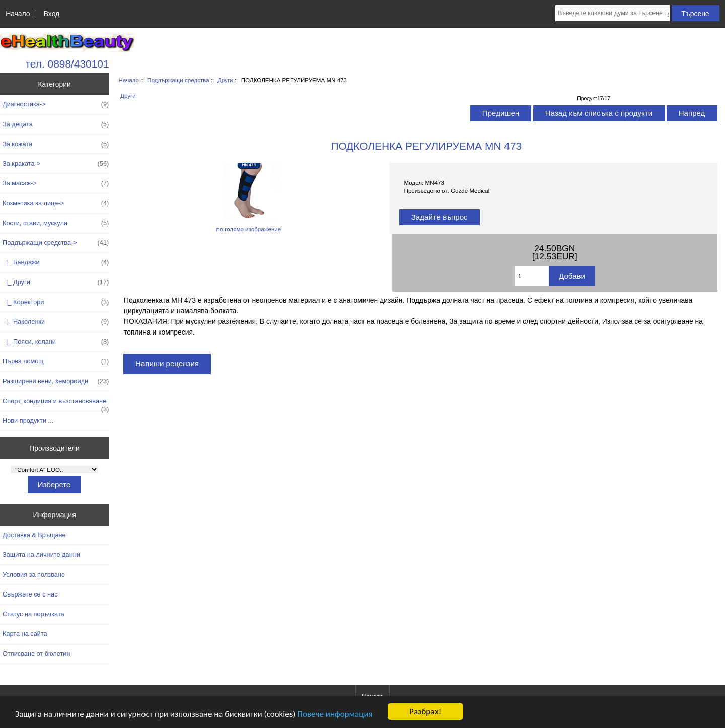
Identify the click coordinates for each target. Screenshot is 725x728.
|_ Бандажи (56, 262)
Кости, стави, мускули (56, 223)
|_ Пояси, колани (56, 342)
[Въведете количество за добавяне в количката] (532, 276)
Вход (52, 14)
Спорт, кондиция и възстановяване (56, 404)
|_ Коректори (56, 302)
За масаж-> (56, 183)
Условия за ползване (34, 575)
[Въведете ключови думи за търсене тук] (612, 13)
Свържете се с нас (30, 594)
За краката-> (56, 164)
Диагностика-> (56, 104)
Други (225, 80)
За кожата (56, 144)
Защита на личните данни (41, 554)
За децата (56, 124)
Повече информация (335, 714)
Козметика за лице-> (56, 203)
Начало (18, 14)
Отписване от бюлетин (36, 654)
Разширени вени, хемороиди (56, 381)
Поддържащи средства (178, 80)
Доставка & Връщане (34, 535)
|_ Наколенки (56, 322)
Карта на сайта (25, 634)
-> (56, 243)
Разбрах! (425, 712)
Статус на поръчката (33, 614)
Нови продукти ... (28, 420)
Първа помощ (56, 361)
